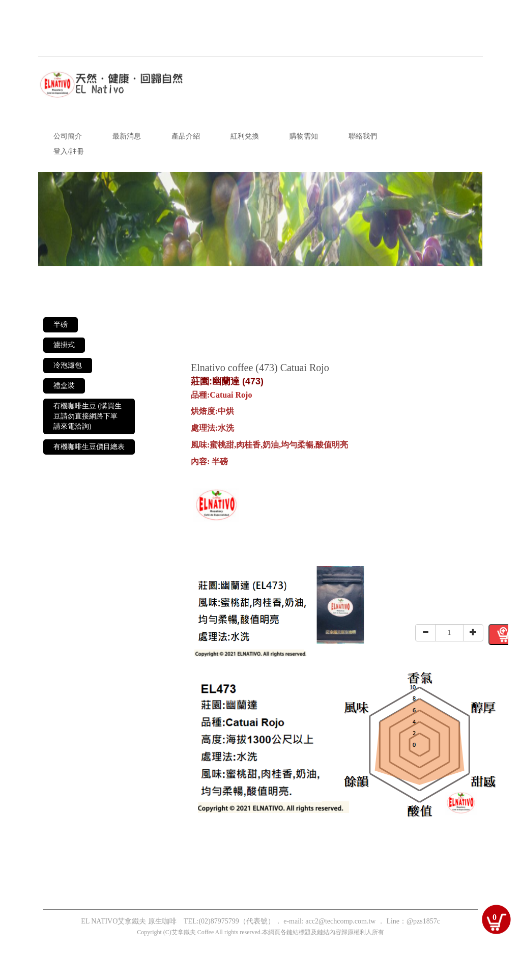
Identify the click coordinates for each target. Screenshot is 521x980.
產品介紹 (186, 136)
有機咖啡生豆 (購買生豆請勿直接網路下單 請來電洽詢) (88, 416)
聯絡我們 (363, 136)
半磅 (61, 325)
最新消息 (127, 136)
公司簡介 (68, 136)
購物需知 (304, 136)
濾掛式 (64, 345)
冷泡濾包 (68, 365)
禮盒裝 (64, 386)
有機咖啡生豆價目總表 (89, 447)
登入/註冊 (69, 151)
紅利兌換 (245, 136)
